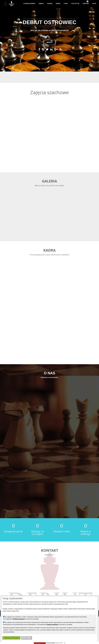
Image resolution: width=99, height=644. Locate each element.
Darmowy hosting (51, 643)
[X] (64, 643)
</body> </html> (49, 10)
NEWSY (49, 42)
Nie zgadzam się (27, 638)
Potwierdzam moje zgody (11, 638)
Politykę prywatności (19, 619)
